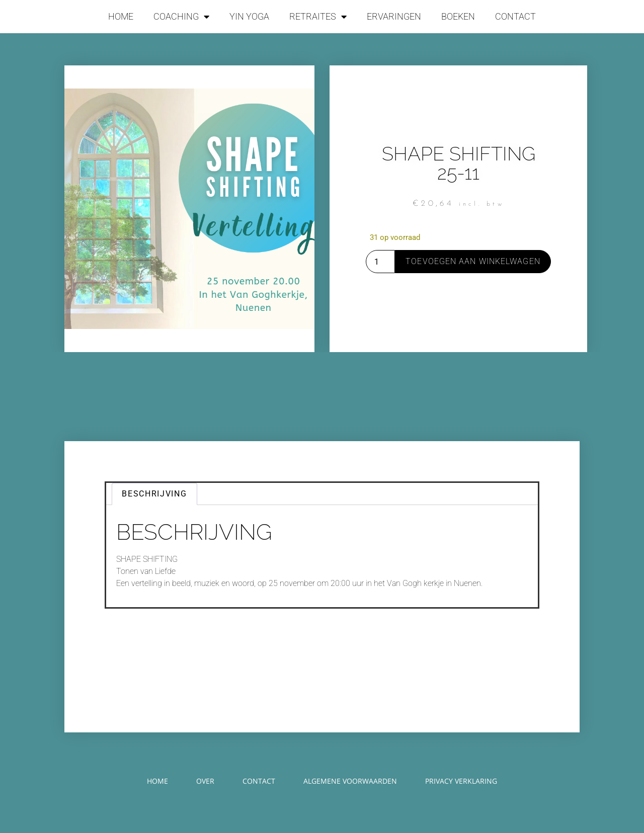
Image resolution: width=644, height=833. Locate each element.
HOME (121, 16)
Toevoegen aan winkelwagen (473, 261)
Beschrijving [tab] (154, 494)
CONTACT (515, 16)
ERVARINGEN (394, 16)
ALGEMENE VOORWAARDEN (350, 781)
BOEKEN (458, 16)
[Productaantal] (380, 262)
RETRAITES (318, 17)
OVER (205, 781)
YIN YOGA (249, 16)
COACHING (181, 17)
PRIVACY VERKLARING (461, 781)
